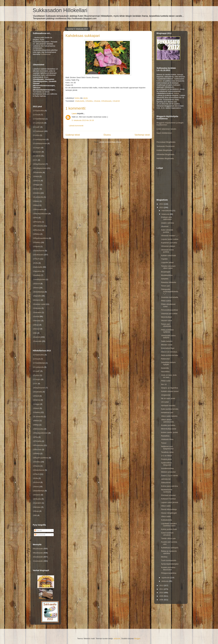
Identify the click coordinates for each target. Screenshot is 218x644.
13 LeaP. (36, 127)
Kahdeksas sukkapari (170, 548)
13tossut (36, 329)
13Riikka (36, 234)
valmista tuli (166, 479)
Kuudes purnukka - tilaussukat (169, 568)
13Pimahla (37, 222)
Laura (74, 114)
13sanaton (37, 312)
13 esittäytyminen (40, 143)
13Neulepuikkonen (40, 214)
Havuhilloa (165, 372)
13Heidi (36, 176)
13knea (36, 288)
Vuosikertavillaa (167, 468)
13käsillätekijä (38, 292)
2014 (162, 204)
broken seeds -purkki (169, 432)
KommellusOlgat (168, 348)
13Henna (36, 181)
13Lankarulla (38, 197)
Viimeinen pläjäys (168, 246)
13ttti (35, 333)
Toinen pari (165, 286)
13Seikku (89, 101)
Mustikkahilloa (167, 275)
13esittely (37, 275)
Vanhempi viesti (142, 135)
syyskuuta (166, 578)
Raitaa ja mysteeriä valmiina (169, 552)
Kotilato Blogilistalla (164, 150)
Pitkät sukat (166, 381)
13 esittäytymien (39, 139)
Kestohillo (165, 368)
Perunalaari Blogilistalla (166, 142)
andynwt (117, 639)
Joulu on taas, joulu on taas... (169, 376)
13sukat (97, 101)
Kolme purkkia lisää (169, 529)
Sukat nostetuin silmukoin (167, 534)
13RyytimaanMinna (41, 238)
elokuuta (165, 581)
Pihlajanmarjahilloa (169, 573)
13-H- (35, 160)
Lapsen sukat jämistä (169, 502)
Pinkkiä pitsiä (166, 459)
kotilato (159, 81)
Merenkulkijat (166, 317)
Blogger (137, 639)
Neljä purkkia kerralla (169, 355)
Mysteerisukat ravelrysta (167, 491)
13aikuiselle (80, 101)
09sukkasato (38, 553)
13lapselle (37, 296)
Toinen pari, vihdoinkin (166, 325)
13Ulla (35, 263)
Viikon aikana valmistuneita (167, 421)
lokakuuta (166, 214)
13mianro (37, 300)
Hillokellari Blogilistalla (165, 154)
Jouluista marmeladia (170, 297)
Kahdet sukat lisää (168, 255)
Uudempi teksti (73, 135)
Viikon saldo (166, 506)
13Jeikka (36, 193)
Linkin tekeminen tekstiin (166, 129)
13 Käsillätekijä (39, 119)
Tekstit (38, 530)
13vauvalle (37, 341)
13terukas (37, 321)
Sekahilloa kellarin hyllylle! (168, 363)
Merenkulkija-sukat (169, 429)
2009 (162, 596)
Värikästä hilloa (167, 439)
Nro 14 (164, 384)
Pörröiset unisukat (168, 495)
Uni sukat (165, 402)
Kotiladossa (45, 54)
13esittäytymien (39, 279)
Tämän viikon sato (168, 538)
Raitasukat (165, 359)
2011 (162, 589)
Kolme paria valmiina (169, 486)
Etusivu (107, 135)
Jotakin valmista (167, 223)
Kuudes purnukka (168, 425)
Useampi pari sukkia (169, 314)
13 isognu (37, 148)
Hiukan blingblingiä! (169, 513)
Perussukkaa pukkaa (169, 310)
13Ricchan (37, 230)
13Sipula (36, 246)
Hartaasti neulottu (168, 406)
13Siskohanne (39, 251)
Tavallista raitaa (167, 452)
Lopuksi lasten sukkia (170, 239)
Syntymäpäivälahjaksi (170, 564)
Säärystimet (166, 482)
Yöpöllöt (164, 259)
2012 (162, 585)
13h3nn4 (36, 284)
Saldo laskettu (167, 341)
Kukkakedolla (166, 520)
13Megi (36, 205)
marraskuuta (167, 211)
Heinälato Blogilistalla (165, 158)
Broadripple (166, 272)
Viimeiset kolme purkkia (167, 251)
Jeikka (176, 93)
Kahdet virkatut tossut (170, 391)
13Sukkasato (106, 101)
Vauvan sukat (166, 320)
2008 (162, 600)
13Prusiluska (38, 226)
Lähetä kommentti (76, 126)
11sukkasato (38, 561)
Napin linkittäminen (164, 133)
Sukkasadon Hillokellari (60, 10)
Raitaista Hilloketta (169, 282)
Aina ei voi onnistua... (170, 352)
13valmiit (116, 101)
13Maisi (36, 201)
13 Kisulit (36, 115)
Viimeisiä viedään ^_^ (170, 236)
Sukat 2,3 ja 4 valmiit (169, 476)
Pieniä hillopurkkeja (169, 509)
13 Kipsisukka (38, 111)
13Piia (35, 218)
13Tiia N (36, 259)
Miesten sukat (167, 345)
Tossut (164, 443)
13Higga (36, 185)
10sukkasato (38, 557)
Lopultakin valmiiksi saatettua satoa (169, 525)
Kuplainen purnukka (169, 243)
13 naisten (37, 152)
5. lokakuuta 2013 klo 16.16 (83, 120)
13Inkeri (36, 189)
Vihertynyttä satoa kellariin (168, 337)
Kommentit (40, 535)
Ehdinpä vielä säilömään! (166, 218)
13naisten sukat (39, 304)
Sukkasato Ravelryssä (166, 146)
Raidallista (165, 436)
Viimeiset (165, 226)
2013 (162, 207)
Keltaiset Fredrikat (168, 499)
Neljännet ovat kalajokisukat (167, 448)
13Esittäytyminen (40, 168)
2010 (162, 593)
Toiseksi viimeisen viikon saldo (168, 267)
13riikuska (37, 308)
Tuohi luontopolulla (169, 560)
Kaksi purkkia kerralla (170, 409)
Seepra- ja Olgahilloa (169, 388)
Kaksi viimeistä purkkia (167, 231)
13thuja (36, 325)
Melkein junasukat (168, 472)
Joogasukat (166, 395)
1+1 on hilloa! (166, 456)
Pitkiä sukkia (166, 301)
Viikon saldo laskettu (169, 416)
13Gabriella (37, 172)
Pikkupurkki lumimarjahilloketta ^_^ (170, 291)
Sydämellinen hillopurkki (166, 464)
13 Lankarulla (38, 123)
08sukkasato (38, 549)
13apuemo (37, 271)
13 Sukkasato (38, 131)
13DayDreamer (39, 164)
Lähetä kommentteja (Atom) (110, 142)
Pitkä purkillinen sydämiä (167, 331)
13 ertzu (36, 135)
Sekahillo (165, 279)
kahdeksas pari (167, 412)
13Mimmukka (38, 209)
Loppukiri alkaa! (167, 262)
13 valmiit (37, 156)
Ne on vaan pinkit (168, 398)
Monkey (164, 557)
